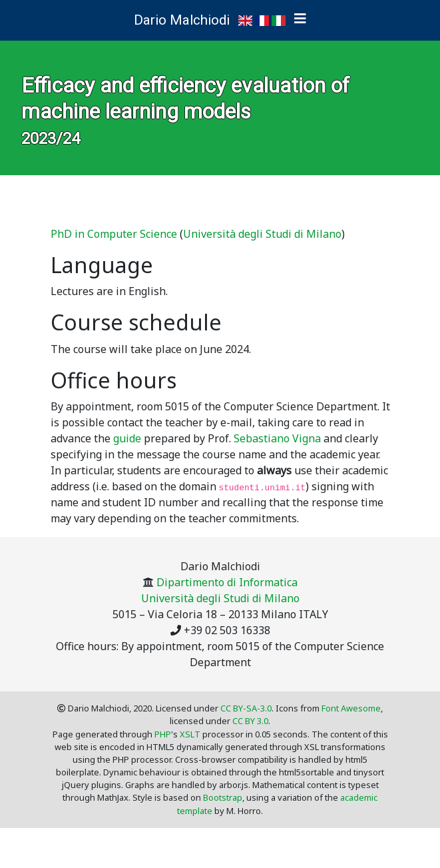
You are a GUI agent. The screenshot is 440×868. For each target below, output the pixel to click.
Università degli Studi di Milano (262, 234)
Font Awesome (351, 708)
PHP (163, 734)
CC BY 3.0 (250, 721)
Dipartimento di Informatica (227, 582)
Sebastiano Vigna (277, 438)
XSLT (190, 734)
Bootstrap (223, 797)
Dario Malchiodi (182, 20)
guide (127, 438)
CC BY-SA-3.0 (246, 708)
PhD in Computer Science (114, 234)
